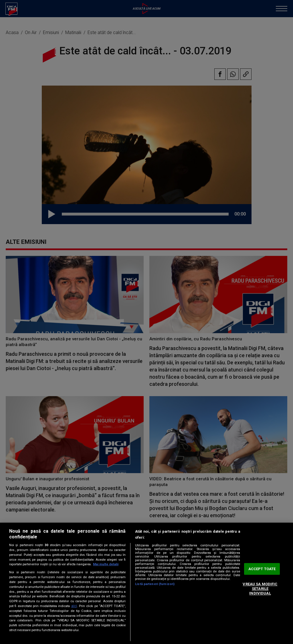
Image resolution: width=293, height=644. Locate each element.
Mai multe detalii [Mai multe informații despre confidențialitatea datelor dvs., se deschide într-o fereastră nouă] (106, 564)
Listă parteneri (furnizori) (155, 584)
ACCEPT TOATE (262, 569)
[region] (146, 583)
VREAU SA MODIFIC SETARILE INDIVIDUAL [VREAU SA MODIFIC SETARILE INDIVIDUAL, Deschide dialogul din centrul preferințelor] (260, 589)
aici (74, 606)
